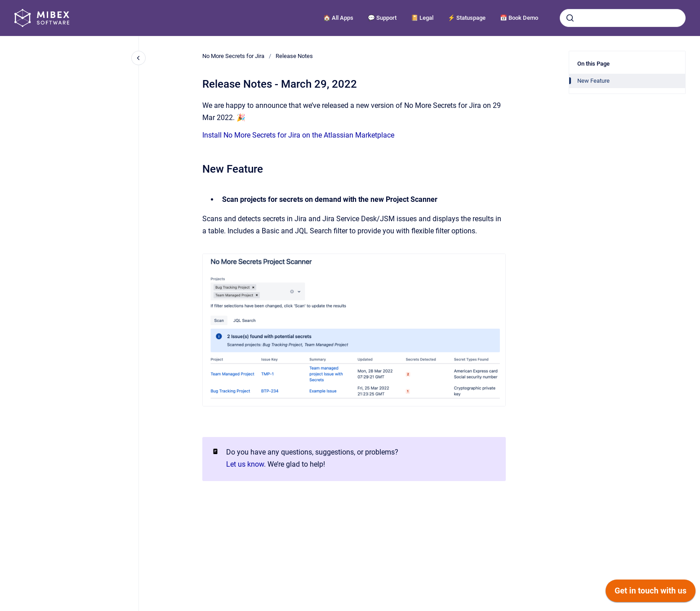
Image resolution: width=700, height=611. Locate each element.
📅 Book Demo (519, 18)
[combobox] (623, 18)
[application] (651, 593)
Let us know (245, 464)
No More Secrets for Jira (233, 56)
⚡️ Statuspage (467, 18)
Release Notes (294, 56)
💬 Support (382, 18)
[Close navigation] (138, 58)
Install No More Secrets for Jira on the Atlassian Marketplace (298, 135)
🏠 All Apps (338, 18)
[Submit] (570, 18)
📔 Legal (422, 18)
